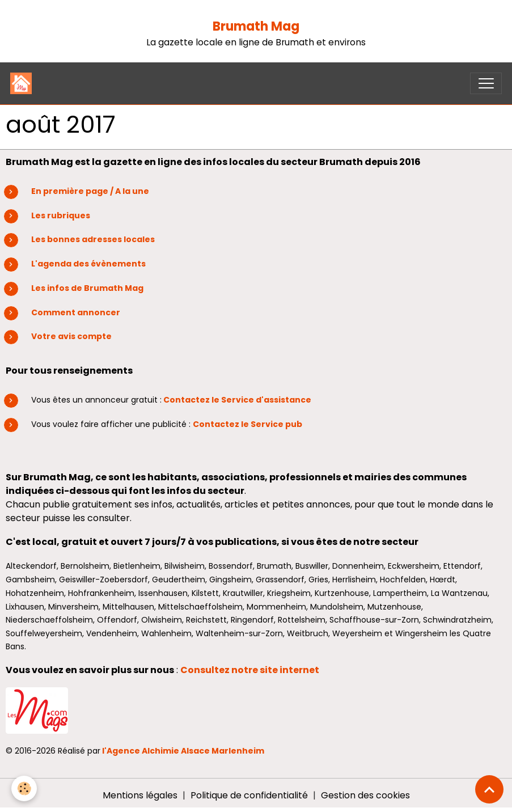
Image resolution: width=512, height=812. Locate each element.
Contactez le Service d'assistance (237, 400)
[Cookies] (24, 788)
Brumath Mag (256, 26)
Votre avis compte (71, 336)
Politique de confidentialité (249, 795)
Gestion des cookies (365, 795)
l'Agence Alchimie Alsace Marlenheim (183, 751)
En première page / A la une (90, 191)
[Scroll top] (489, 789)
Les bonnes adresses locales (93, 239)
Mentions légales (140, 795)
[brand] (24, 83)
